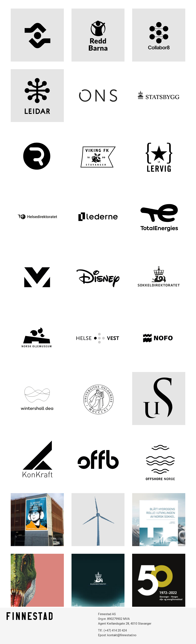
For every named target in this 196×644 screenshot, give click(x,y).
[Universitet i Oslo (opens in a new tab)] (98, 399)
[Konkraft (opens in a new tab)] (37, 459)
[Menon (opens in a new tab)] (37, 277)
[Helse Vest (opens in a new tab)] (98, 338)
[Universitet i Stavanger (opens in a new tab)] (159, 399)
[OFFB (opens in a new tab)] (98, 459)
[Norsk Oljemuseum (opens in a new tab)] (37, 338)
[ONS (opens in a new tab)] (98, 96)
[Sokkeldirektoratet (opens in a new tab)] (159, 277)
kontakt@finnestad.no (122, 635)
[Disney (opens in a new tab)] (98, 277)
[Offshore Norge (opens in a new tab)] (159, 459)
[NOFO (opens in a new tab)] (159, 338)
